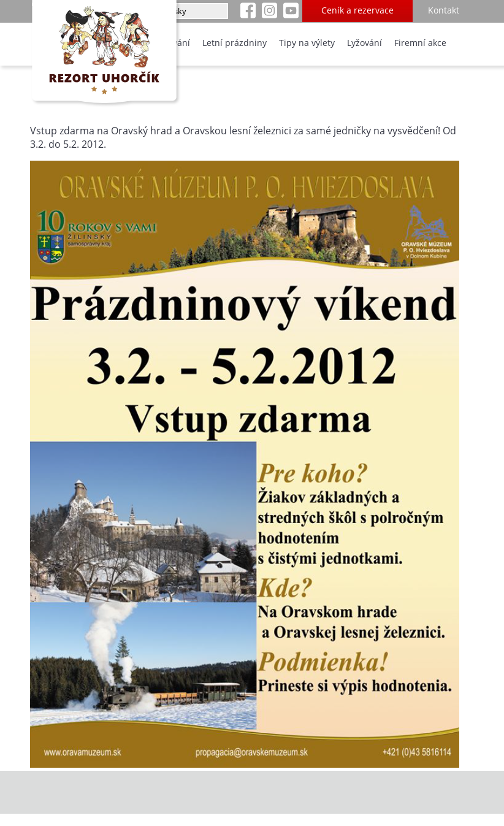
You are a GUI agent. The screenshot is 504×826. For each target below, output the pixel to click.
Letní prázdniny (235, 43)
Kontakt (444, 10)
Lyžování (365, 43)
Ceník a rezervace (357, 10)
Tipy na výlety (307, 43)
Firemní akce (420, 43)
